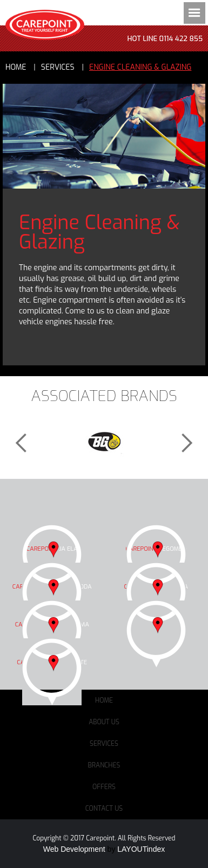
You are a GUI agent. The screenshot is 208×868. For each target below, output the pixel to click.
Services (104, 744)
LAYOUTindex (141, 849)
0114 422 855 (181, 39)
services (58, 67)
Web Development (74, 849)
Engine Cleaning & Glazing (140, 67)
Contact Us (104, 809)
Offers (104, 787)
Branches (104, 765)
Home (16, 67)
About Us (104, 722)
